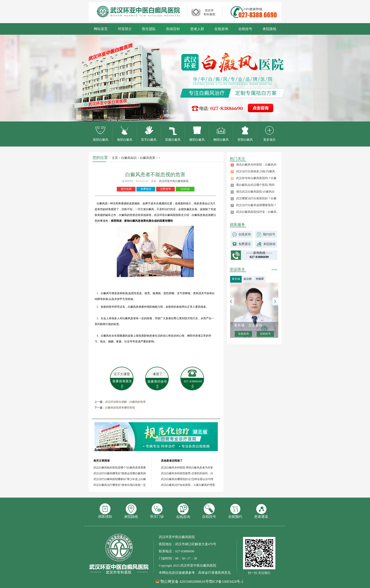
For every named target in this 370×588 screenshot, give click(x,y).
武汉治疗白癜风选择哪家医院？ (256, 205)
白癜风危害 (148, 158)
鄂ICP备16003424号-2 (226, 582)
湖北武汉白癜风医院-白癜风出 (255, 192)
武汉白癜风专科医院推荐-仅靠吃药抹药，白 (187, 473)
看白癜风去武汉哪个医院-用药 (255, 185)
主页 (115, 158)
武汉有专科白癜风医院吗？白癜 (256, 178)
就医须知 (105, 511)
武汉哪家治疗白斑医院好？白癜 (256, 198)
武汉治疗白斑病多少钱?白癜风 (256, 171)
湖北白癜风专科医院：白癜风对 (256, 165)
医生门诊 (157, 511)
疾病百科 (173, 29)
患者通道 (261, 511)
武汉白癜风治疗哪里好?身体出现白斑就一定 (120, 485)
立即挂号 (166, 189)
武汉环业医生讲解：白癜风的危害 (125, 402)
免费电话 (146, 189)
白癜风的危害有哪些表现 (120, 408)
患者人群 (197, 29)
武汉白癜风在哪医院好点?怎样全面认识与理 (187, 479)
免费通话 (245, 244)
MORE (275, 270)
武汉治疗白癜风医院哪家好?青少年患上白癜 (120, 479)
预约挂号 (269, 234)
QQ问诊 (185, 189)
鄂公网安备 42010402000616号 (185, 582)
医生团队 (149, 29)
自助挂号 (245, 29)
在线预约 (235, 511)
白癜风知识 (129, 158)
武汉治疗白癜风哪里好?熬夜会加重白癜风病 (120, 473)
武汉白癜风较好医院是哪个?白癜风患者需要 (120, 468)
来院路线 (269, 29)
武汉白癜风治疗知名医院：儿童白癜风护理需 (188, 485)
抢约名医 (126, 189)
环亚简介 (125, 29)
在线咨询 (221, 29)
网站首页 (101, 29)
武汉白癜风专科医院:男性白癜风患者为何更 (187, 468)
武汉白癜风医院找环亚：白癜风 (256, 212)
